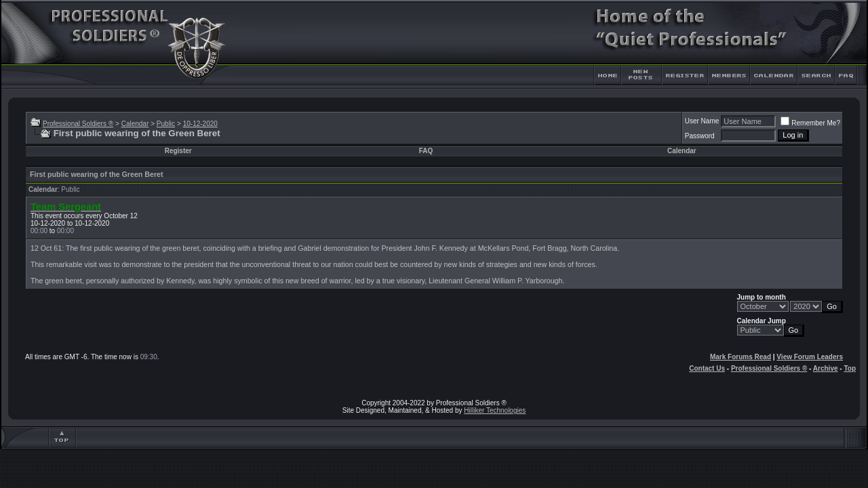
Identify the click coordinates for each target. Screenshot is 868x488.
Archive (826, 368)
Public (166, 124)
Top (850, 368)
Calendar (135, 124)
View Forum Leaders (810, 357)
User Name (702, 121)
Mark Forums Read (741, 357)
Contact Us (707, 368)
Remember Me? (810, 123)
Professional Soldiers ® (78, 124)
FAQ (426, 151)
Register (178, 151)
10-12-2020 (200, 124)
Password (700, 136)
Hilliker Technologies (495, 410)
